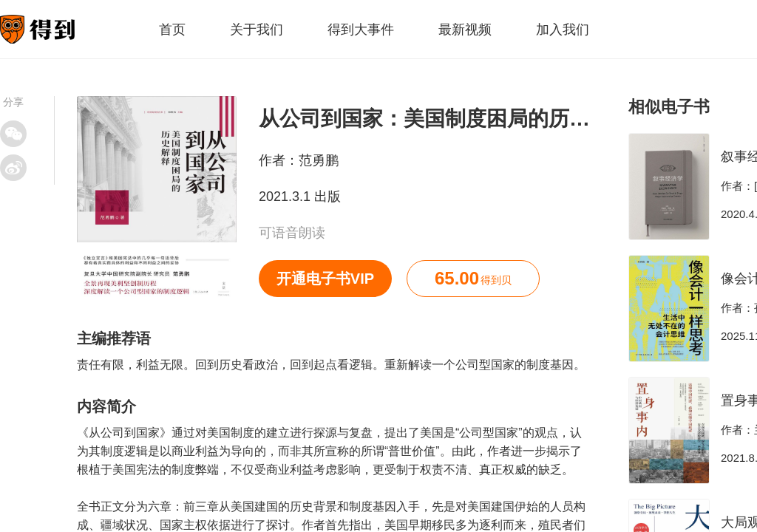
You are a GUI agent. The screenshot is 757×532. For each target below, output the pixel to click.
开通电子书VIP (325, 279)
